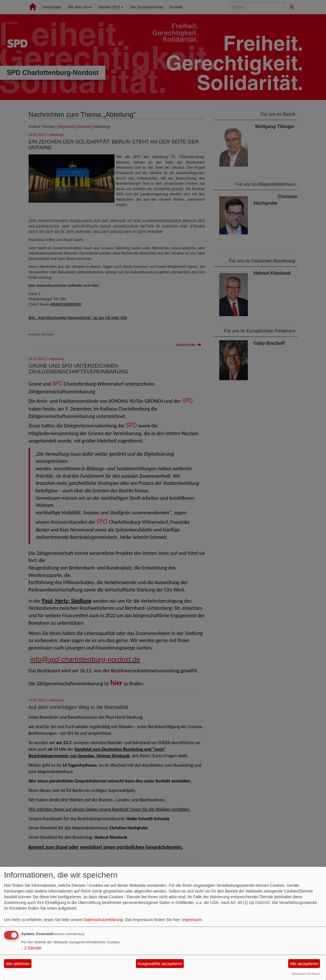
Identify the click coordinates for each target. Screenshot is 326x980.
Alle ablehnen (18, 964)
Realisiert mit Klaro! (306, 974)
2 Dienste (31, 948)
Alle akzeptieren (304, 964)
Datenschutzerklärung (103, 920)
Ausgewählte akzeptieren (160, 964)
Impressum (192, 920)
